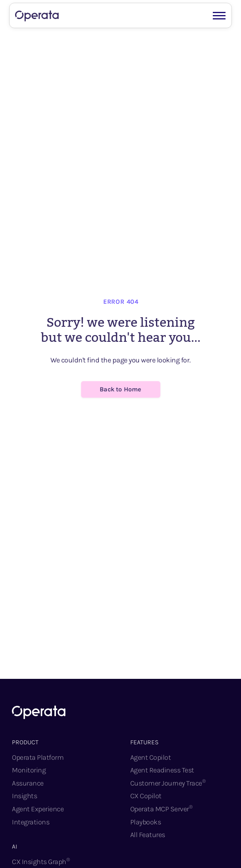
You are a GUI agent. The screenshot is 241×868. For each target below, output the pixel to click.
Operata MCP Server (161, 809)
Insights (24, 796)
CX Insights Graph (41, 861)
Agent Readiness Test (162, 770)
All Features (148, 835)
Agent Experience (38, 809)
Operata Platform (38, 757)
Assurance (28, 783)
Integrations (31, 822)
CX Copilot (146, 796)
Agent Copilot (151, 757)
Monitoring (29, 770)
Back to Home (120, 389)
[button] (219, 15)
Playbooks (146, 822)
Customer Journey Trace (168, 783)
